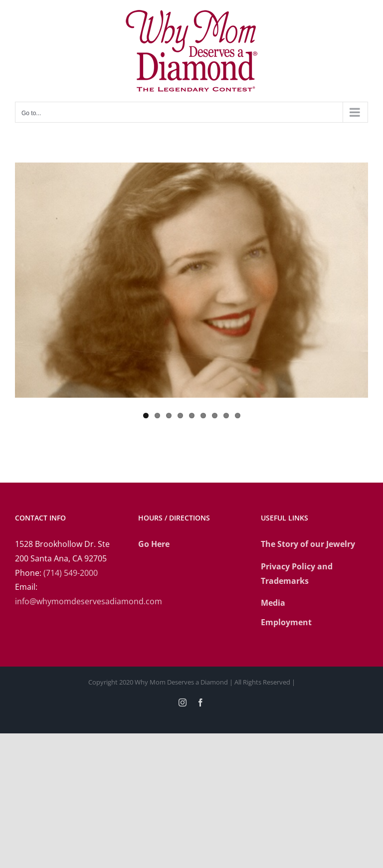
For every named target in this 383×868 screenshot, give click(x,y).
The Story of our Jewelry (308, 544)
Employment (286, 622)
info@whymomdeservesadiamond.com (89, 601)
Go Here (154, 544)
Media (273, 603)
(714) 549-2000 (71, 573)
